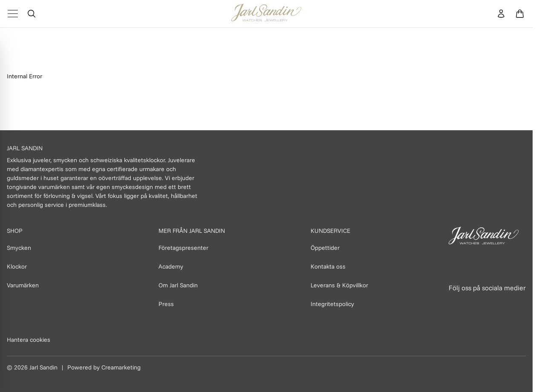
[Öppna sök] (32, 14)
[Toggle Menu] (13, 14)
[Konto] (501, 14)
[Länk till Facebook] (456, 304)
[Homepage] (266, 14)
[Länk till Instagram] (475, 304)
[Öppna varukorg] (520, 14)
